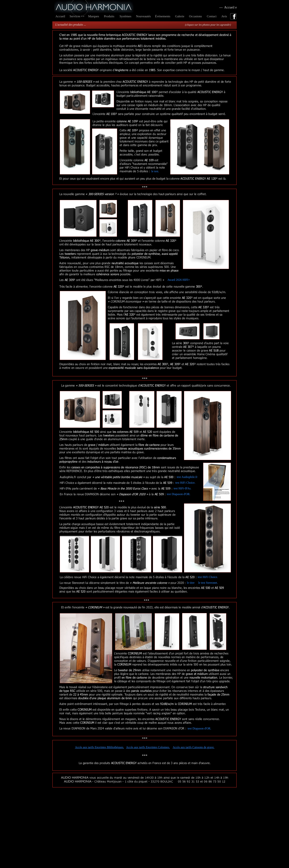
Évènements (163, 16)
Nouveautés (143, 16)
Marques (94, 16)
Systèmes (125, 16)
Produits (109, 16)
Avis (225, 16)
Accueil (60, 16)
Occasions (196, 16)
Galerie (180, 16)
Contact (212, 16)
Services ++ (77, 16)
